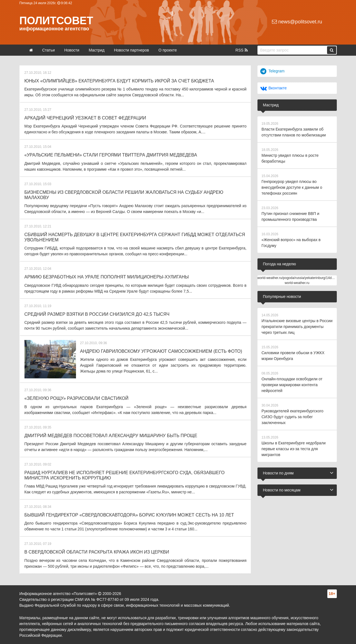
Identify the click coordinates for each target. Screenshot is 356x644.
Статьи (48, 50)
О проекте (168, 50)
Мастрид (97, 50)
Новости (72, 50)
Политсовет (56, 21)
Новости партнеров (131, 50)
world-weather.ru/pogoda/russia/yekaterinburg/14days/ (298, 278)
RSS (242, 50)
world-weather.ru (297, 283)
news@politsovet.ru (297, 22)
